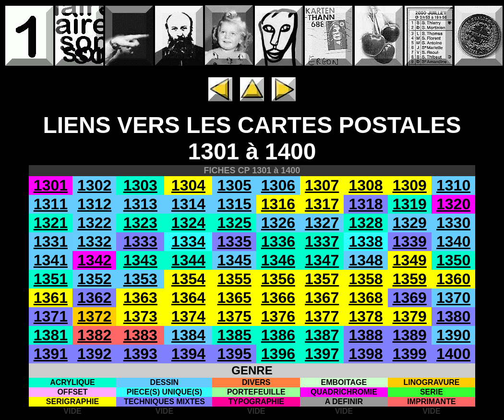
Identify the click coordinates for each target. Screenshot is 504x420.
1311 (51, 204)
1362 (94, 298)
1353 (140, 279)
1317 (322, 204)
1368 (366, 298)
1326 (278, 223)
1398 (366, 354)
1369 (410, 298)
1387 (322, 335)
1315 (234, 204)
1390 (453, 335)
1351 (51, 279)
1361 (51, 298)
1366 (278, 298)
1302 (94, 185)
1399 (410, 354)
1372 (94, 316)
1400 (453, 354)
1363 (140, 298)
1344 (188, 260)
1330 (453, 223)
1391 (51, 354)
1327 (322, 223)
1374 (188, 316)
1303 (140, 185)
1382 (94, 335)
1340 (453, 241)
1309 (410, 185)
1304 (188, 185)
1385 (234, 335)
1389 (410, 335)
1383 (140, 335)
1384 (188, 335)
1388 (366, 335)
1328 (366, 223)
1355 (234, 279)
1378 (366, 316)
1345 (234, 260)
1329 (410, 223)
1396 (278, 354)
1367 (322, 298)
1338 (366, 241)
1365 (234, 298)
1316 (278, 204)
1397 (322, 354)
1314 (188, 204)
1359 (410, 279)
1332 (94, 241)
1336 (278, 241)
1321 (51, 223)
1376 (278, 316)
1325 (234, 223)
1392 (94, 354)
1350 (453, 260)
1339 (410, 241)
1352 (94, 279)
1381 (51, 335)
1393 (140, 354)
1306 (278, 185)
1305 (234, 185)
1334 (188, 241)
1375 (234, 316)
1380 (453, 316)
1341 (51, 260)
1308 (366, 185)
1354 (188, 279)
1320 (453, 204)
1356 (278, 279)
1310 (453, 185)
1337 (322, 241)
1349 (410, 260)
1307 (322, 185)
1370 (453, 298)
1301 (51, 185)
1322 (94, 223)
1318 (366, 204)
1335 (234, 241)
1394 (188, 354)
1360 (453, 279)
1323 (140, 223)
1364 (188, 298)
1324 (188, 223)
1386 (278, 335)
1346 (278, 260)
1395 (234, 354)
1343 (140, 260)
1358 (366, 279)
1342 (94, 260)
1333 (140, 241)
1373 (140, 316)
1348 (366, 260)
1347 (322, 260)
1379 (410, 316)
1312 (94, 204)
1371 (51, 316)
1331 (51, 241)
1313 (140, 204)
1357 (322, 279)
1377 (322, 316)
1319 (410, 204)
